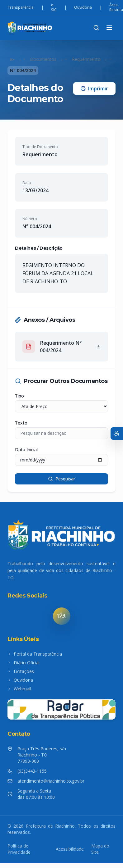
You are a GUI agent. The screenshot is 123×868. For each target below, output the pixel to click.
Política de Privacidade (19, 849)
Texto (21, 423)
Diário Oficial (24, 663)
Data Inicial (26, 450)
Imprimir (94, 89)
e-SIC (54, 7)
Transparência (21, 7)
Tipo (19, 396)
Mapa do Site (100, 849)
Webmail (19, 689)
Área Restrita (116, 7)
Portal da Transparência (35, 654)
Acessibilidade (70, 849)
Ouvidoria (83, 7)
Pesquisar (61, 479)
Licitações (21, 671)
